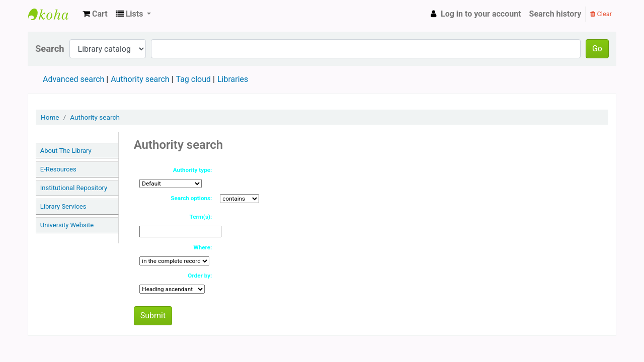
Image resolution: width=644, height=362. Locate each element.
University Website (67, 225)
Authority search (140, 79)
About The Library (66, 151)
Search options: (191, 198)
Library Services (63, 206)
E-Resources (58, 169)
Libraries (233, 79)
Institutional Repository (74, 188)
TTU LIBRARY (53, 14)
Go (597, 49)
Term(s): (200, 217)
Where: (203, 247)
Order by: (200, 276)
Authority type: (193, 170)
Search (50, 49)
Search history (555, 14)
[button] (95, 14)
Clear (601, 14)
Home (50, 117)
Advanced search (73, 79)
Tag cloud (193, 79)
